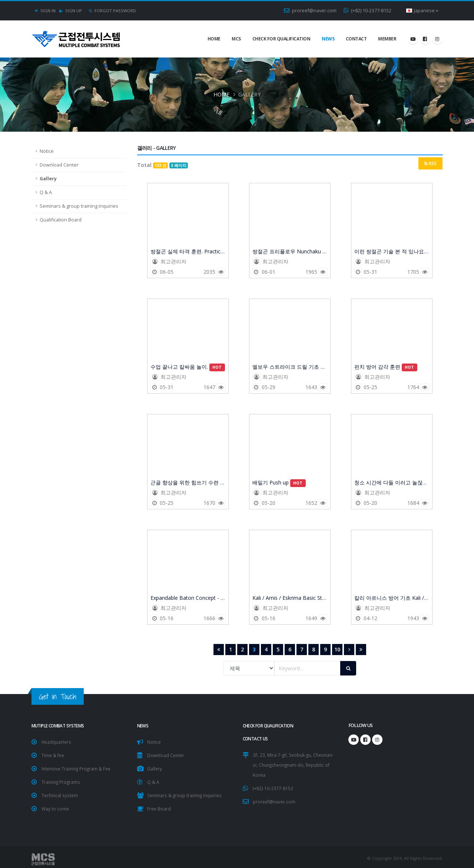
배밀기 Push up (279, 483)
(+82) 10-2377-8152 (367, 11)
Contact (356, 39)
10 (337, 649)
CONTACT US (257, 738)
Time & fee (53, 754)
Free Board (159, 806)
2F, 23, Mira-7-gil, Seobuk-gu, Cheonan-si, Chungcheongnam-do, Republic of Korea (291, 764)
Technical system (60, 793)
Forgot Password (112, 11)
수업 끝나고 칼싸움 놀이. (188, 367)
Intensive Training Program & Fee (78, 767)
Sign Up (71, 11)
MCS (236, 39)
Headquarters (57, 741)
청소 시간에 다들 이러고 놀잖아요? (392, 483)
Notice (47, 151)
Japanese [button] (422, 11)
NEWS (328, 39)
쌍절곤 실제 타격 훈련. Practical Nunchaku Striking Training (188, 252)
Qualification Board (61, 220)
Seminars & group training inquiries (79, 206)
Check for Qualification (281, 39)
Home (214, 39)
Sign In (45, 11)
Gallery (48, 179)
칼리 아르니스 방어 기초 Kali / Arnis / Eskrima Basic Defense (392, 598)
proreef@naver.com (310, 11)
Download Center (59, 165)
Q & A (46, 192)
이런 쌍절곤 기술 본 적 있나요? (392, 252)
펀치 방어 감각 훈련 (386, 367)
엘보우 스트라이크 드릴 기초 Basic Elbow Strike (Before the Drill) (290, 367)
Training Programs (62, 780)
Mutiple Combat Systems (62, 725)
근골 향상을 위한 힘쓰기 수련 (188, 483)
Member (387, 39)
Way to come (56, 806)
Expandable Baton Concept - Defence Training (188, 598)
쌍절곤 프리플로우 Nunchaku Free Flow (290, 252)
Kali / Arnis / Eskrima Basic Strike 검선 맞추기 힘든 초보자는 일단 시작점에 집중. (290, 598)
